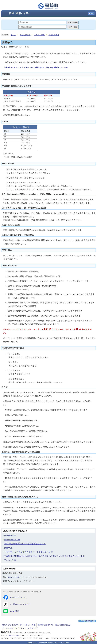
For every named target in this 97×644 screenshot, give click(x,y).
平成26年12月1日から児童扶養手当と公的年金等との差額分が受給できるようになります (44, 556)
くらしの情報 (25, 35)
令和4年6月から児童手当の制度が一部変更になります (28, 552)
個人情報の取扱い (63, 625)
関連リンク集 (30, 625)
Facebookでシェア (15, 597)
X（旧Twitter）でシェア (17, 604)
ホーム (13, 35)
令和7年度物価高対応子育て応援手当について (25, 544)
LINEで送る (12, 611)
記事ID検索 (73, 27)
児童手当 (8, 548)
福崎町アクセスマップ (12, 625)
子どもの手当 (54, 35)
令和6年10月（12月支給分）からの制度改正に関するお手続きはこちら (36, 68)
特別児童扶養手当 (12, 540)
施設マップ (33, 628)
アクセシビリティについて (14, 628)
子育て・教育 (39, 35)
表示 (92, 13)
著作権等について (45, 625)
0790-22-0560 (14, 577)
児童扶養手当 (10, 536)
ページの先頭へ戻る (88, 621)
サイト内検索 (73, 22)
